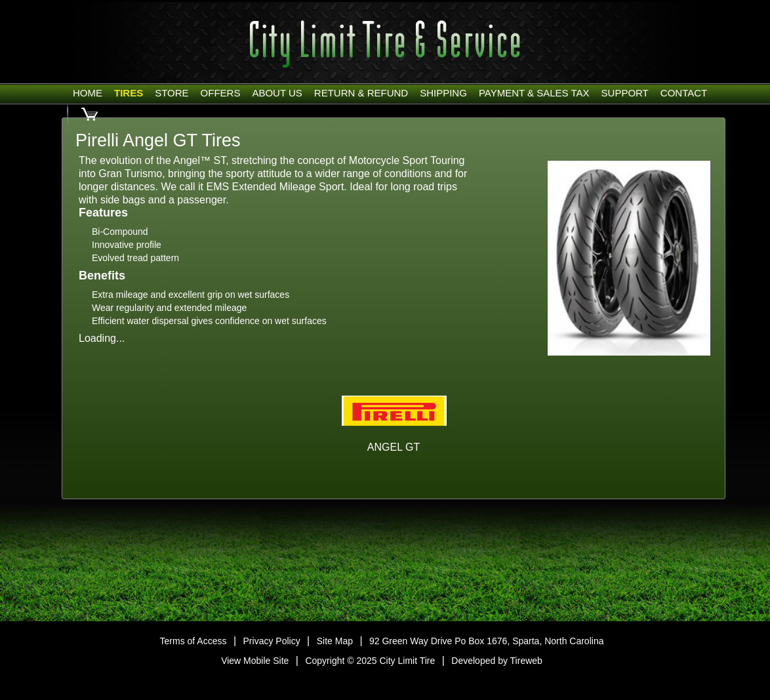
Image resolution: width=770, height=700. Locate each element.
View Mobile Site (255, 661)
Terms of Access (193, 641)
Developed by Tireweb (497, 661)
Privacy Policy (272, 641)
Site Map (335, 641)
